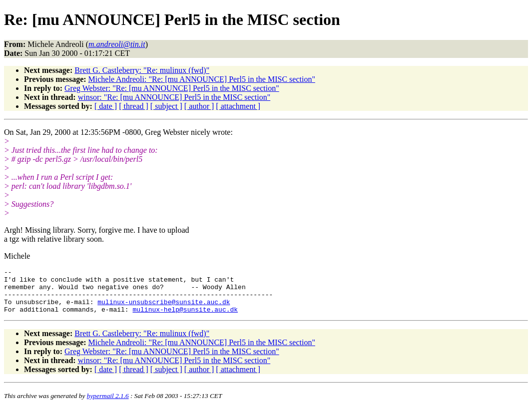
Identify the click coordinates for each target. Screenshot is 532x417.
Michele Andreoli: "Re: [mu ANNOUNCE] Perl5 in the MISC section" (202, 79)
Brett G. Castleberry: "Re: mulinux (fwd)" (142, 70)
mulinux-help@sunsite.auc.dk (185, 318)
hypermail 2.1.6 (108, 405)
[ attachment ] (238, 106)
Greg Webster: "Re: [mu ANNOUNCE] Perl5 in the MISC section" (172, 88)
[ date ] (106, 106)
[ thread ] (134, 106)
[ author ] (199, 106)
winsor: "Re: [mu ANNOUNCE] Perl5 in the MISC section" (174, 97)
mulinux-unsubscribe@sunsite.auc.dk (164, 309)
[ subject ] (166, 106)
